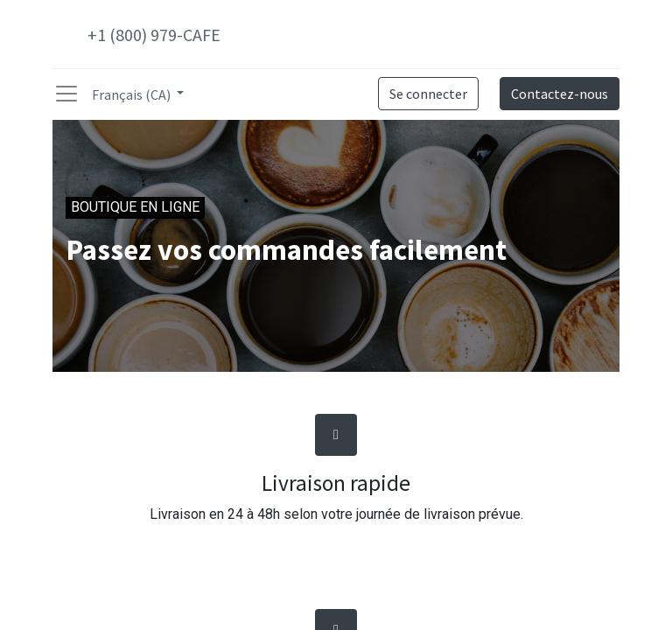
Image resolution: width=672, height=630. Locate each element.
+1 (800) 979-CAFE (154, 35)
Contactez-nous (560, 94)
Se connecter (428, 94)
